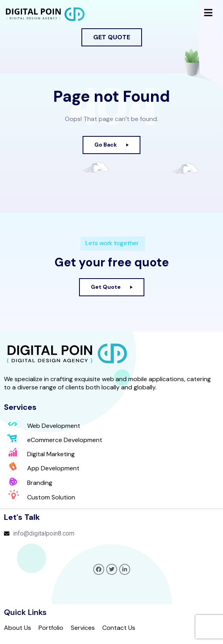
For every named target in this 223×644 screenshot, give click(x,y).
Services (83, 628)
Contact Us (119, 628)
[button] (112, 37)
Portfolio (51, 628)
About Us (18, 628)
